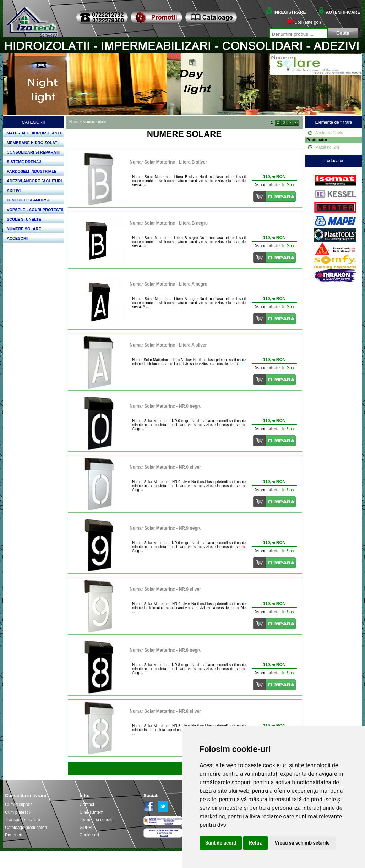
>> (296, 123)
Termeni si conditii (96, 820)
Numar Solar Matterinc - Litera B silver (168, 162)
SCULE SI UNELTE (24, 219)
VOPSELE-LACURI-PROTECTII (35, 210)
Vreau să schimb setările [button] (302, 843)
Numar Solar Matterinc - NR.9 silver (165, 589)
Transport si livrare (23, 820)
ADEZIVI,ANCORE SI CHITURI (34, 181)
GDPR (86, 828)
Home (74, 122)
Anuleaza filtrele (329, 133)
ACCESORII (18, 238)
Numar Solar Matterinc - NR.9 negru (166, 528)
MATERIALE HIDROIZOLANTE (35, 133)
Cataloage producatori (26, 828)
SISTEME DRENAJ (24, 162)
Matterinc (327, 147)
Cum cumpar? (18, 805)
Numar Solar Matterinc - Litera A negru (168, 284)
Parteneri (14, 835)
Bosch (336, 171)
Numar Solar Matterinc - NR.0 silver (165, 467)
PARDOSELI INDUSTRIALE (32, 171)
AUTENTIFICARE (339, 12)
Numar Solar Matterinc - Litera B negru (169, 223)
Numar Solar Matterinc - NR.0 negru (166, 406)
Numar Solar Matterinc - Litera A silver (168, 345)
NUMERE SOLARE (24, 229)
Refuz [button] (255, 843)
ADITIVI (14, 190)
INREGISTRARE (286, 12)
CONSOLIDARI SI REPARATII (34, 152)
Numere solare (94, 122)
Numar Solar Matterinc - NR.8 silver (165, 711)
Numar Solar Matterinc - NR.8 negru (166, 650)
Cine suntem (91, 812)
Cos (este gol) (304, 22)
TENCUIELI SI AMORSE (28, 200)
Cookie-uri (89, 835)
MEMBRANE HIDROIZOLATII (33, 143)
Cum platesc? (18, 812)
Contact (87, 805)
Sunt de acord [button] (221, 843)
